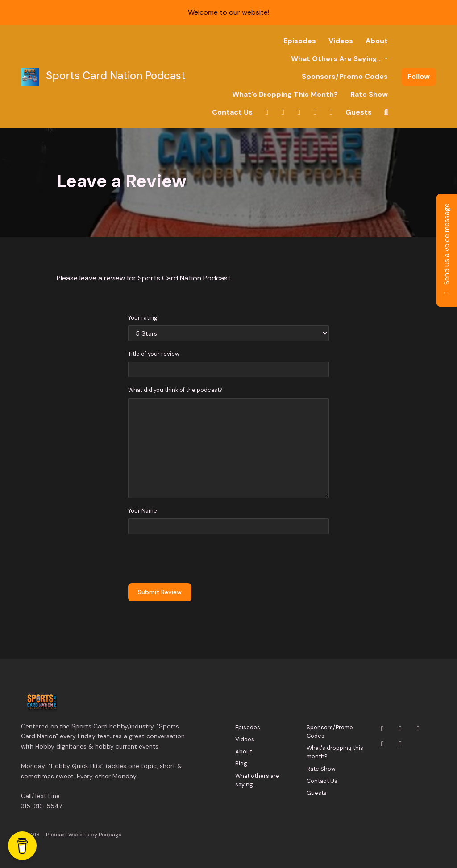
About (377, 41)
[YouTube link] (299, 112)
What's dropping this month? (285, 94)
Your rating (143, 318)
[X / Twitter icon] (382, 729)
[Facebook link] (315, 112)
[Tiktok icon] (400, 744)
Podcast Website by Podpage (84, 835)
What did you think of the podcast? (175, 390)
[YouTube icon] (418, 729)
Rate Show (369, 94)
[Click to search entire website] (386, 112)
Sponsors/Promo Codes (345, 76)
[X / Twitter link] (267, 112)
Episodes (300, 41)
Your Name (143, 511)
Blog (241, 763)
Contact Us (232, 112)
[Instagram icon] (400, 729)
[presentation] (196, 559)
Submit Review (160, 592)
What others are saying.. (337, 59)
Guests (359, 112)
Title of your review (154, 354)
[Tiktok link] (331, 112)
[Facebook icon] (382, 744)
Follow (419, 76)
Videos (341, 41)
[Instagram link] (283, 112)
